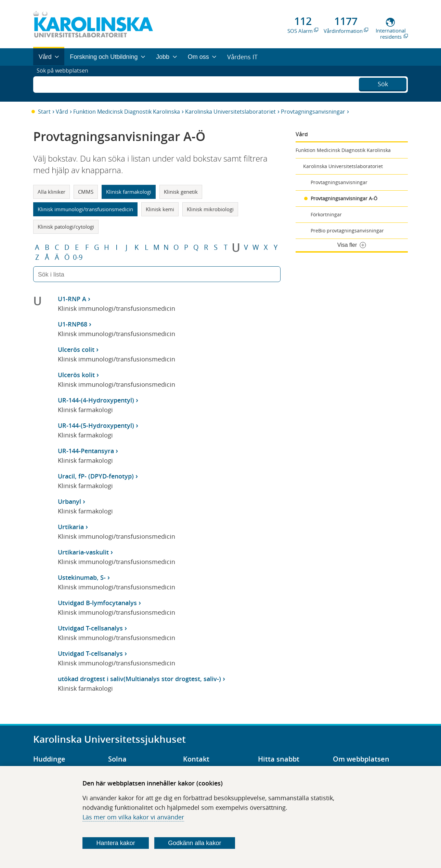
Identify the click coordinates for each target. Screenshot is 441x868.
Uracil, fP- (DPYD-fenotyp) (96, 476)
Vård (62, 112)
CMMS (86, 192)
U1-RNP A (72, 299)
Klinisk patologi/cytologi (66, 227)
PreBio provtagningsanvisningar (347, 231)
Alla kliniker (51, 192)
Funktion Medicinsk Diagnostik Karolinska (127, 112)
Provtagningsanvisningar (313, 112)
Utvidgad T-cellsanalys (90, 628)
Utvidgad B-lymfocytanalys (97, 603)
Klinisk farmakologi (129, 192)
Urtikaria (71, 527)
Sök (383, 83)
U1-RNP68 (73, 324)
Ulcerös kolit (76, 375)
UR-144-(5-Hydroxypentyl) (96, 425)
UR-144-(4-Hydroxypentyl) (96, 400)
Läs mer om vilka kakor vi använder (133, 817)
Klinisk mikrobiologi (210, 209)
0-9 (78, 257)
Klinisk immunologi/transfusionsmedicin (85, 209)
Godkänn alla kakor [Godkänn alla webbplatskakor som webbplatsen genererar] (194, 843)
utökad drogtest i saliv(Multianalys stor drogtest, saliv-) (139, 679)
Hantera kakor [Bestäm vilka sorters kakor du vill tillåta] (116, 843)
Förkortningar (326, 214)
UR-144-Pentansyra (86, 451)
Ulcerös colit (76, 349)
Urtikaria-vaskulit (83, 552)
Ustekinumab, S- (82, 577)
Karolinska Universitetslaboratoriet (230, 112)
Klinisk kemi (160, 209)
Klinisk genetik (181, 192)
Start (44, 112)
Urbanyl (69, 501)
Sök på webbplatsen (66, 84)
